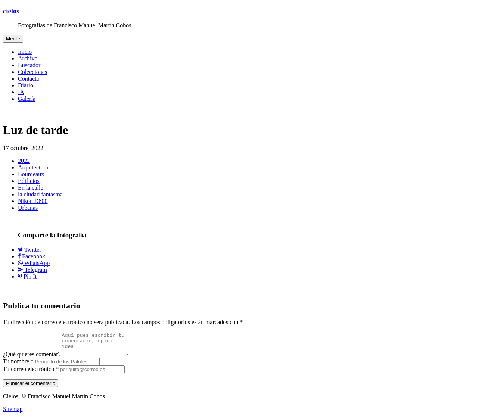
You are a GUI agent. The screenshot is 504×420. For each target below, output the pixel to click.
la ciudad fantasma (40, 194)
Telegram (32, 270)
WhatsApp (34, 263)
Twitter (30, 250)
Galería (27, 99)
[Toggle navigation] (13, 39)
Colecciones (32, 72)
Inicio (25, 52)
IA (21, 92)
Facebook (32, 256)
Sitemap (13, 413)
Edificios (29, 181)
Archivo (28, 58)
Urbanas (28, 208)
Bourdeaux (31, 174)
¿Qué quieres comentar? (32, 359)
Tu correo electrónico (31, 374)
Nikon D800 (33, 201)
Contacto (29, 79)
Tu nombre (18, 366)
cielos (11, 11)
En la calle (31, 188)
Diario (26, 85)
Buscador (29, 65)
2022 (24, 161)
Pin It (27, 276)
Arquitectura (33, 167)
